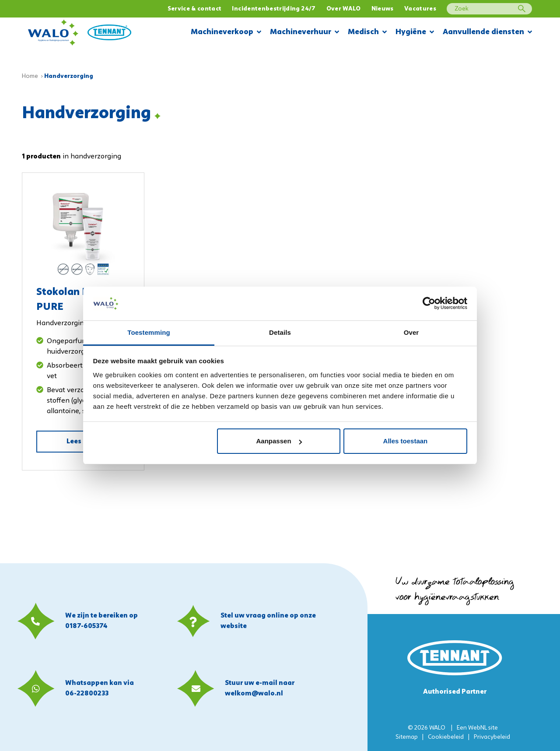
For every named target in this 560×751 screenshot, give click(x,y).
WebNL (478, 728)
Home (30, 76)
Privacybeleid (492, 737)
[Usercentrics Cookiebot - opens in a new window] (429, 303)
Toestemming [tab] (149, 332)
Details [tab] (280, 332)
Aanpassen (279, 441)
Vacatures (420, 9)
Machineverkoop (226, 33)
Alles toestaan (406, 441)
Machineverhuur (304, 33)
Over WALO (344, 9)
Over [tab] (411, 332)
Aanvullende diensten (487, 33)
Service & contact (195, 9)
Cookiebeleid (446, 737)
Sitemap (407, 737)
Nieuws (383, 9)
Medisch (367, 33)
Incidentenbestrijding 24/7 (274, 9)
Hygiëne (415, 33)
